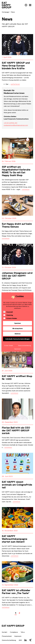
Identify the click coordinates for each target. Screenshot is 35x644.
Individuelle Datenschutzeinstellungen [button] (17, 339)
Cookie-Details (9, 345)
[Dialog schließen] (32, 294)
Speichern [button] (18, 323)
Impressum (18, 349)
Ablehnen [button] (18, 334)
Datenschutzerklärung (25, 345)
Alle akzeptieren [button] (17, 328)
